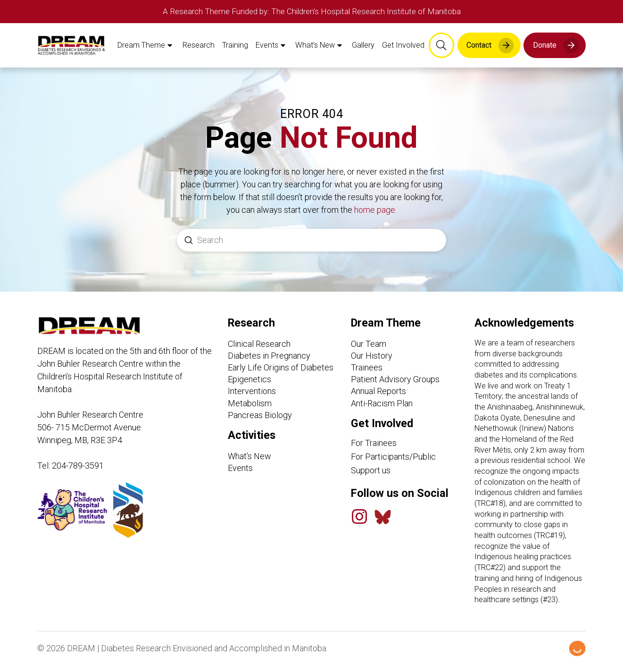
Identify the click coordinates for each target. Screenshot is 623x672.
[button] (441, 49)
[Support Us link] (407, 477)
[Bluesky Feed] (383, 523)
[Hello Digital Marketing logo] (577, 655)
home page (375, 216)
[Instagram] (359, 523)
